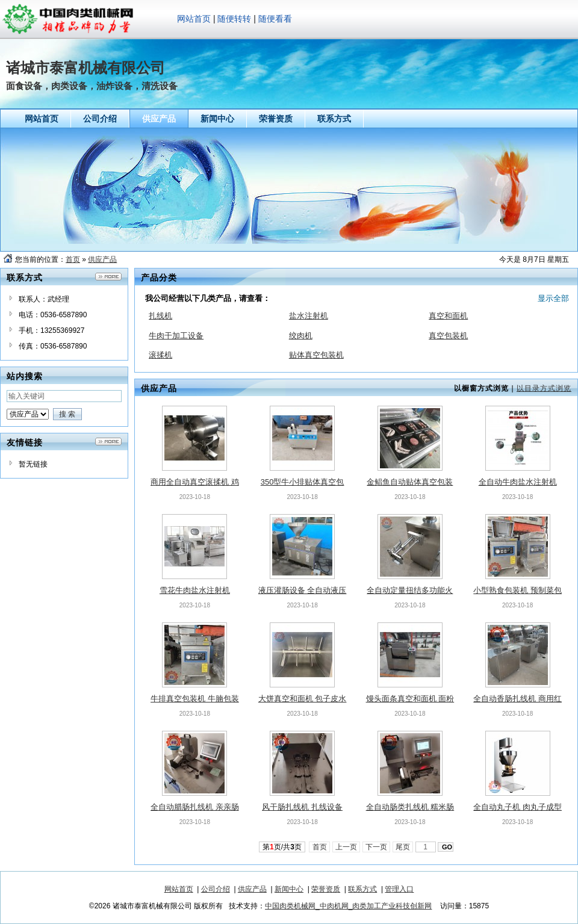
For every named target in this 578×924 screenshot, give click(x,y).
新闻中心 (289, 889)
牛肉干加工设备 (176, 336)
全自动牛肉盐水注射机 (518, 482)
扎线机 (160, 316)
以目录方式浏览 (544, 388)
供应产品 (102, 259)
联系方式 (362, 889)
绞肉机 (301, 336)
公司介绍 (216, 889)
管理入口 (399, 889)
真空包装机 (448, 336)
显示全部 (553, 298)
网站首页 (194, 19)
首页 (73, 259)
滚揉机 (160, 355)
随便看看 (275, 19)
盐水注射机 (309, 316)
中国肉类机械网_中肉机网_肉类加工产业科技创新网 (348, 906)
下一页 (377, 847)
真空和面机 (448, 316)
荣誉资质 (326, 889)
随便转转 (234, 19)
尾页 (403, 847)
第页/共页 (282, 847)
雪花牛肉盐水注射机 (195, 590)
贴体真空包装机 (316, 355)
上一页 (346, 847)
